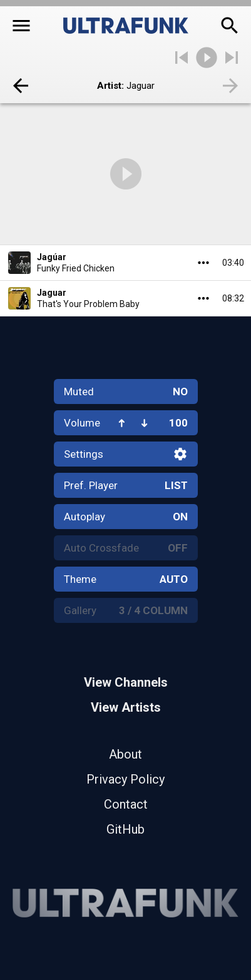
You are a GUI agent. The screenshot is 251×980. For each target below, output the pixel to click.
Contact (126, 804)
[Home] (126, 26)
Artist (109, 86)
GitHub (125, 829)
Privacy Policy (125, 779)
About (125, 754)
